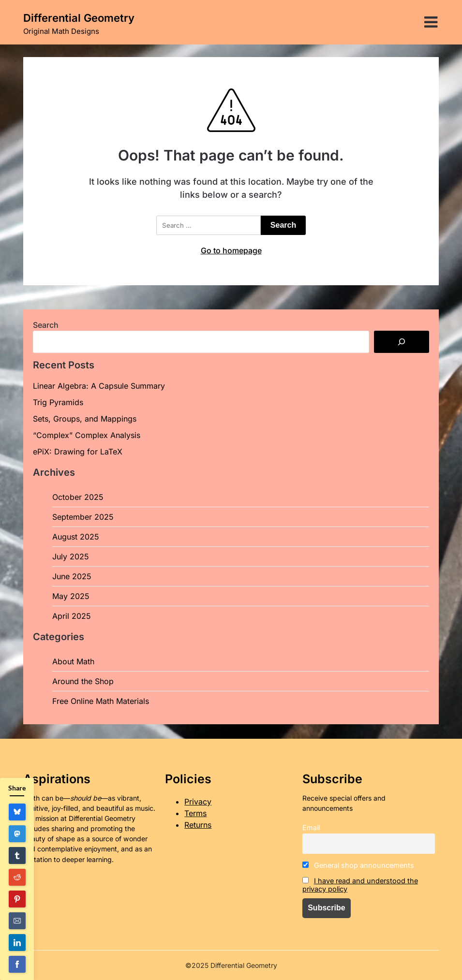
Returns (198, 825)
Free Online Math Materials (101, 701)
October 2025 (78, 497)
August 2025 (76, 537)
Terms (195, 813)
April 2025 (72, 616)
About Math (73, 661)
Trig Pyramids (58, 402)
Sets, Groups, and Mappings (85, 419)
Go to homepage (231, 250)
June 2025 (72, 576)
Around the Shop (83, 681)
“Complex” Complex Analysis (87, 435)
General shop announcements (358, 865)
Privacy (198, 802)
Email (311, 827)
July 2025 (71, 556)
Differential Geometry (79, 18)
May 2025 (71, 596)
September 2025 (83, 517)
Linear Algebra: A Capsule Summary (99, 386)
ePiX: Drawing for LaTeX (78, 452)
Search (46, 325)
